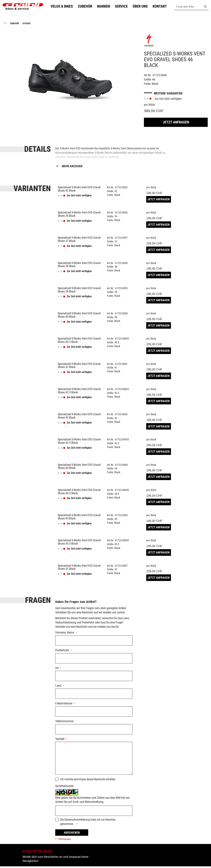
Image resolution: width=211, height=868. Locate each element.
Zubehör (88, 7)
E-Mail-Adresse (64, 705)
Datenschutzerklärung (77, 821)
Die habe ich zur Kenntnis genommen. (88, 823)
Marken (106, 7)
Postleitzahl (62, 652)
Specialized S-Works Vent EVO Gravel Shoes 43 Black (79, 417)
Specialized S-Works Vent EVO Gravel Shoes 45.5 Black (79, 544)
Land (58, 687)
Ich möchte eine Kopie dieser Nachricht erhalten (88, 781)
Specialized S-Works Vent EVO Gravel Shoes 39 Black (79, 291)
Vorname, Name (65, 634)
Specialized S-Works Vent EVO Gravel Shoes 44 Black (79, 468)
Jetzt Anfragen (176, 124)
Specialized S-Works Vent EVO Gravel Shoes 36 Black (79, 216)
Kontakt (163, 7)
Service (124, 7)
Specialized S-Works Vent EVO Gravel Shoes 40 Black (79, 317)
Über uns (143, 7)
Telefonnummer (64, 723)
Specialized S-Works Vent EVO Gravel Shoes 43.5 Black (79, 443)
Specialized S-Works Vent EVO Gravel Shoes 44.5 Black (79, 493)
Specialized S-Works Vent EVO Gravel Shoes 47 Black (79, 569)
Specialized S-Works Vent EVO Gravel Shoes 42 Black (79, 191)
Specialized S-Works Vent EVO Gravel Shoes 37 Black (79, 241)
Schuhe (26, 25)
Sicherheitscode (64, 788)
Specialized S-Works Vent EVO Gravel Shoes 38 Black (79, 266)
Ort (57, 670)
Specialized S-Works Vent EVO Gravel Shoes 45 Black (79, 518)
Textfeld (60, 741)
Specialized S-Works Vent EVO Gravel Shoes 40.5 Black (79, 342)
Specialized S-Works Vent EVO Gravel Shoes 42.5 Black (79, 392)
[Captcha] (94, 812)
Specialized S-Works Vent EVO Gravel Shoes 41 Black (79, 367)
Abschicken (72, 834)
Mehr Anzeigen (72, 168)
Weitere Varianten (168, 95)
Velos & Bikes (65, 7)
